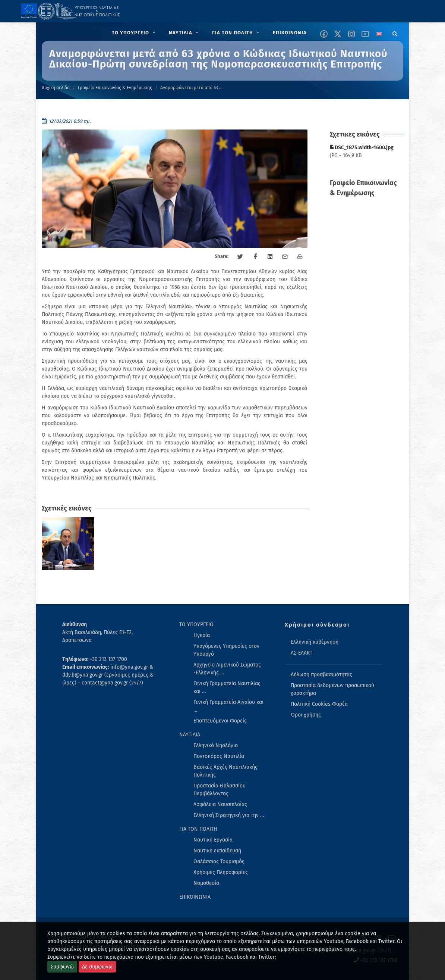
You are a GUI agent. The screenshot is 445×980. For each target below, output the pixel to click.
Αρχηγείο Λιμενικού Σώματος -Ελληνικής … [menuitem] (227, 669)
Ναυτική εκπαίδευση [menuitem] (217, 851)
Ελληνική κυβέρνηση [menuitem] (315, 642)
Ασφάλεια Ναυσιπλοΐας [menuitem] (220, 804)
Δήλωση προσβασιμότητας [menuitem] (321, 675)
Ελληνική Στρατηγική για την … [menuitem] (229, 815)
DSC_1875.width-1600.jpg (362, 148)
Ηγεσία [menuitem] (202, 635)
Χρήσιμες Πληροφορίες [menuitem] (221, 872)
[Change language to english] (379, 34)
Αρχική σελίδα (56, 88)
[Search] (395, 32)
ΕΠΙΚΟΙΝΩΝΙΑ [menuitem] (195, 897)
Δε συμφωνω (97, 967)
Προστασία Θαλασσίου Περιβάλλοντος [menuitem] (220, 790)
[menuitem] (134, 33)
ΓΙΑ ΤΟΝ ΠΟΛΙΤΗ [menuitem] (198, 829)
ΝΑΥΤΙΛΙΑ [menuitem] (190, 735)
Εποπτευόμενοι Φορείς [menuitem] (220, 721)
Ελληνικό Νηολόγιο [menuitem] (216, 745)
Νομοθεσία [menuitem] (206, 883)
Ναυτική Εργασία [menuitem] (213, 840)
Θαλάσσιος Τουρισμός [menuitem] (219, 862)
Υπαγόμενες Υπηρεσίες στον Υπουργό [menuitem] (226, 650)
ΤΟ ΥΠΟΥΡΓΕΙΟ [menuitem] (196, 625)
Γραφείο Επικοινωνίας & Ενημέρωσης (115, 88)
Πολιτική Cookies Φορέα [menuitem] (319, 704)
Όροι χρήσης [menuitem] (306, 715)
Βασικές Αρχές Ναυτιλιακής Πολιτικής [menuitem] (225, 771)
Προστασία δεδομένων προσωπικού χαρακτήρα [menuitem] (332, 689)
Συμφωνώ (62, 967)
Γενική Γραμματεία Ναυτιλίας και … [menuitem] (227, 687)
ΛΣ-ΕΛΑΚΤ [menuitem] (302, 653)
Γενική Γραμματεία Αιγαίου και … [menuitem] (228, 706)
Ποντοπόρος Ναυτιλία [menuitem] (219, 756)
